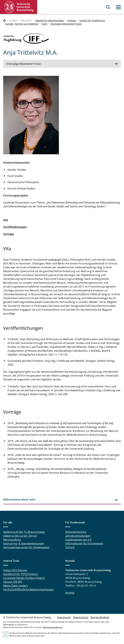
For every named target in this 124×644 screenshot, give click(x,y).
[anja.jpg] (31, 115)
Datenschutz (81, 617)
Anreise (70, 593)
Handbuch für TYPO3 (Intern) (21, 574)
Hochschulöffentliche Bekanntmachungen (28, 589)
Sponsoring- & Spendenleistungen (24, 543)
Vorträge (9, 234)
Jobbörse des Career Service (20, 536)
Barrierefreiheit (100, 617)
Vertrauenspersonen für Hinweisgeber (26, 547)
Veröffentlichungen (15, 227)
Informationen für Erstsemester (84, 543)
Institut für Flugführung (92, 20)
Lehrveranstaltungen (78, 536)
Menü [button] (118, 7)
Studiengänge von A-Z (78, 540)
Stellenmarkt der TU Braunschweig (24, 532)
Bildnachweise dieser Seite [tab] (19, 500)
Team (44, 24)
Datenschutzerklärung (53, 627)
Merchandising (12, 540)
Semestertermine (76, 532)
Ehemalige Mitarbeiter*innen (66, 24)
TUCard (70, 547)
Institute (72, 20)
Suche (108, 7)
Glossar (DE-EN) (13, 582)
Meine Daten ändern (16, 586)
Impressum (64, 617)
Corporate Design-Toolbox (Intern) (24, 578)
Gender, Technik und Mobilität (22, 24)
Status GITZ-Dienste (15, 570)
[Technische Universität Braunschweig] (4, 20)
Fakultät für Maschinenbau (50, 20)
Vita (6, 220)
